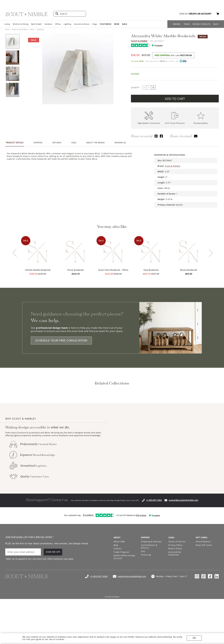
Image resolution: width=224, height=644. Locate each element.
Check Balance (203, 579)
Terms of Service (177, 579)
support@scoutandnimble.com (183, 538)
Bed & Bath (37, 24)
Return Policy (175, 586)
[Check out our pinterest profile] (204, 614)
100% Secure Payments (175, 123)
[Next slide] (211, 253)
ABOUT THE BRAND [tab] (95, 143)
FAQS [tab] (74, 143)
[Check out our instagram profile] (197, 614)
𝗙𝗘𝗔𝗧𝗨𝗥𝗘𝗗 (106, 24)
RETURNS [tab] (57, 143)
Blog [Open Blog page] (116, 583)
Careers (118, 586)
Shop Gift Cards (204, 583)
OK (194, 638)
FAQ (143, 589)
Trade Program (121, 590)
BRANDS (177, 24)
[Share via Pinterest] (156, 136)
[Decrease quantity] (144, 87)
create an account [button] (200, 14)
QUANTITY (135, 87)
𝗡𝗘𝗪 (117, 24)
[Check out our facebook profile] (210, 614)
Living (7, 24)
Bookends (40, 29)
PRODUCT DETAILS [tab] (15, 143)
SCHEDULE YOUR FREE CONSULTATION (61, 341)
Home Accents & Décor (20, 29)
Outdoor (48, 24)
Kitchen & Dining (21, 24)
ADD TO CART (175, 99)
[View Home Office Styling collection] (66, 413)
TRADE (187, 24)
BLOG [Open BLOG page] (216, 24)
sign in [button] (183, 14)
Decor (32, 29)
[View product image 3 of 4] (13, 74)
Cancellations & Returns (149, 584)
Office (58, 24)
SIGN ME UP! (53, 590)
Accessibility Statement (175, 591)
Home (7, 29)
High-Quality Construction (149, 123)
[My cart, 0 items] (218, 14)
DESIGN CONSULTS (202, 24)
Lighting (67, 24)
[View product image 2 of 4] (13, 58)
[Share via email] (196, 136)
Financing (146, 592)
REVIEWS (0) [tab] (120, 143)
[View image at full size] (78, 69)
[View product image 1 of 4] (13, 41)
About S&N (119, 579)
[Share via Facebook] (161, 136)
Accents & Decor (82, 24)
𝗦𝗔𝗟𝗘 (125, 24)
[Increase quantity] (153, 87)
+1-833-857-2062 (154, 538)
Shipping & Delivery (151, 579)
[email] (23, 590)
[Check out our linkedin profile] (217, 614)
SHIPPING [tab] (38, 143)
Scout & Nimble (139, 41)
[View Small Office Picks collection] (158, 413)
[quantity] (149, 87)
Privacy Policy (175, 583)
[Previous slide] (15, 253)
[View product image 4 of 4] (13, 90)
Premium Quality (201, 123)
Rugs (95, 24)
